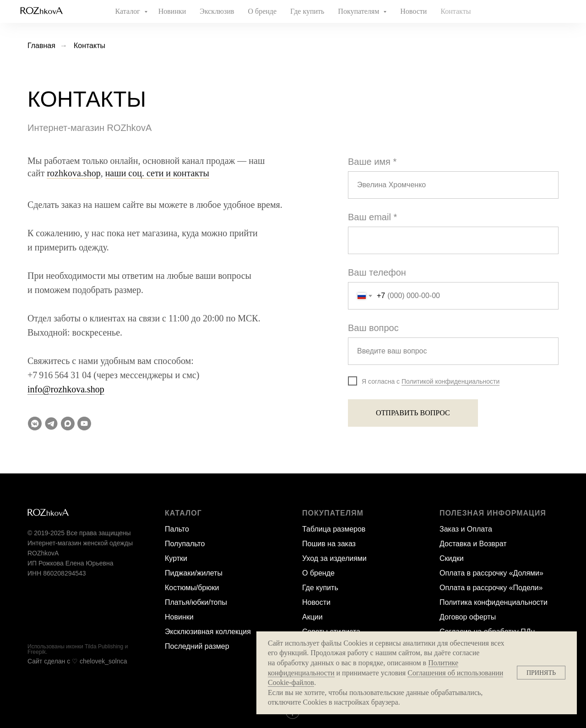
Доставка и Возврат (473, 544)
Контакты (456, 11)
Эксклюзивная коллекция (208, 632)
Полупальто (185, 544)
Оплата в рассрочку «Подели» (491, 588)
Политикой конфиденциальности (450, 381)
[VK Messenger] (35, 424)
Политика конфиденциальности (494, 602)
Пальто (177, 529)
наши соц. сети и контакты (157, 173)
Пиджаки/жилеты (194, 573)
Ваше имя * (372, 162)
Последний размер (197, 646)
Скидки (452, 558)
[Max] (68, 424)
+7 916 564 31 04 (59, 375)
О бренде (263, 11)
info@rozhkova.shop (66, 389)
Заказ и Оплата (466, 529)
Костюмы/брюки (192, 588)
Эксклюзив (217, 11)
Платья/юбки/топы (196, 602)
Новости (413, 11)
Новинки (172, 11)
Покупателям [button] (359, 11)
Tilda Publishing (104, 647)
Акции (312, 617)
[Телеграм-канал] (51, 424)
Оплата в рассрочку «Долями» (491, 573)
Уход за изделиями (334, 558)
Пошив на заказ (329, 544)
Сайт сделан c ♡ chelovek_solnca (77, 661)
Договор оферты (468, 617)
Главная (41, 46)
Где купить (307, 11)
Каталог (129, 11)
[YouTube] (84, 424)
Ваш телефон (377, 272)
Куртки (176, 558)
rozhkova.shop (73, 173)
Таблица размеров (334, 529)
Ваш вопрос (373, 328)
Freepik (37, 652)
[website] (538, 11)
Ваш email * (372, 217)
